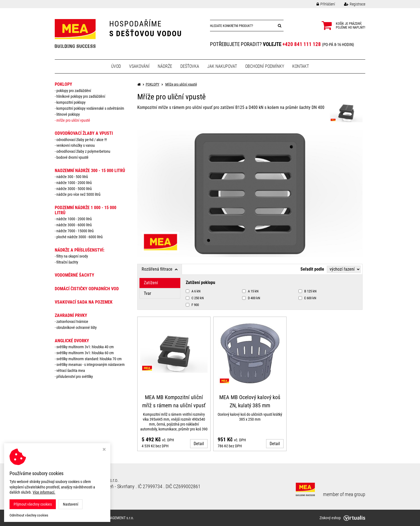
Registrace (351, 4)
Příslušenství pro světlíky (75, 377)
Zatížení (151, 283)
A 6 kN (193, 291)
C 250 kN (195, 298)
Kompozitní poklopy (71, 102)
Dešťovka (190, 66)
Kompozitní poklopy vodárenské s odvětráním (90, 108)
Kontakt (301, 66)
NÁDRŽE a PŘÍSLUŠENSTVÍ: (80, 250)
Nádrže (165, 66)
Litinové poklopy (68, 114)
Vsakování (139, 66)
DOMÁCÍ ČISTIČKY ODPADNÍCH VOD (87, 289)
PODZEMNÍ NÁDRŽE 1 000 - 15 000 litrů (86, 210)
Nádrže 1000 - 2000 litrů (74, 183)
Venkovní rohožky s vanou (76, 145)
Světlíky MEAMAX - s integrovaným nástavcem (91, 365)
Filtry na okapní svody (72, 256)
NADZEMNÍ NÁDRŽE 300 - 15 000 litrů (90, 171)
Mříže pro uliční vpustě (73, 120)
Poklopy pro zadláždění (74, 91)
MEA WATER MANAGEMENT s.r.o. (109, 518)
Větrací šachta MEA (71, 371)
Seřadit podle (312, 269)
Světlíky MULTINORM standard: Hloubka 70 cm (89, 359)
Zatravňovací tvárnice (72, 322)
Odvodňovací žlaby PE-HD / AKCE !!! (82, 140)
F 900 (192, 305)
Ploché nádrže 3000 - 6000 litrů (80, 237)
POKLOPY (63, 84)
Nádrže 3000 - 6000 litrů (74, 225)
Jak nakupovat (222, 66)
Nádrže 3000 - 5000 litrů (74, 189)
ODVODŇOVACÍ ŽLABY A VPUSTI (84, 133)
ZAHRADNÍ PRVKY (71, 315)
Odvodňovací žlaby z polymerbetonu (83, 151)
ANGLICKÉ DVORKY (72, 341)
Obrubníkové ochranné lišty (77, 328)
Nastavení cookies (72, 493)
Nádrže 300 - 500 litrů (72, 177)
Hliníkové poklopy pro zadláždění (81, 96)
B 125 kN (308, 291)
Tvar (147, 293)
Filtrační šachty (67, 262)
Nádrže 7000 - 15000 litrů (75, 231)
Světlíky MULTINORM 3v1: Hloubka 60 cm (85, 353)
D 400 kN (251, 298)
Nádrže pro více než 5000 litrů (78, 194)
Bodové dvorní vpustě (72, 157)
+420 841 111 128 (302, 44)
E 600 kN (307, 298)
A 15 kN (250, 291)
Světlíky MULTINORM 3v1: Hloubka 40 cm (85, 347)
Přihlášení (322, 4)
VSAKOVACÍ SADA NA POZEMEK (84, 302)
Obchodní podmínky (265, 66)
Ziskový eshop (342, 518)
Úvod (116, 66)
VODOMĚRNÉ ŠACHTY (74, 275)
